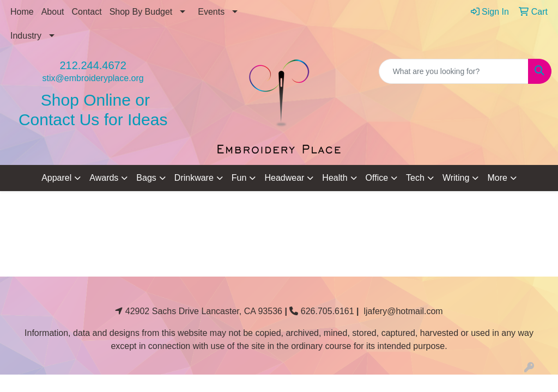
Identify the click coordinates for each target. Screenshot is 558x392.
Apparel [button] (56, 178)
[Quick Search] (454, 71)
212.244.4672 (93, 65)
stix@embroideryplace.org (93, 78)
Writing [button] (456, 178)
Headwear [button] (284, 178)
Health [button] (335, 178)
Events (211, 12)
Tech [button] (415, 178)
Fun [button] (239, 178)
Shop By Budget (141, 12)
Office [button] (377, 178)
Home (22, 12)
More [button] (497, 178)
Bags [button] (146, 178)
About (53, 12)
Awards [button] (104, 178)
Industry (26, 36)
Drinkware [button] (194, 178)
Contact (87, 12)
